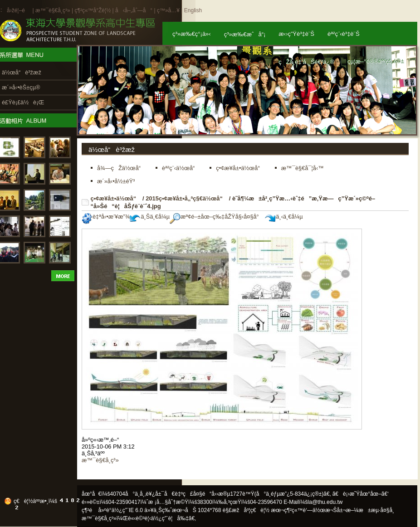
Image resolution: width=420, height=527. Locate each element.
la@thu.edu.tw (325, 502)
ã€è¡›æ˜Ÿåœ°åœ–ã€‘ (361, 494)
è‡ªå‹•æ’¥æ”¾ (106, 217)
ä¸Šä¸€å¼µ (150, 217)
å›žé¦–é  (19, 10)
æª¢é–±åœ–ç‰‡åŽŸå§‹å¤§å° (217, 217)
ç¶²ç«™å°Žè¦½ (93, 10)
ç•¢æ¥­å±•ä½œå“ (116, 198)
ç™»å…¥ (168, 10)
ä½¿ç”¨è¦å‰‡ (170, 518)
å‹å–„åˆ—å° (134, 10)
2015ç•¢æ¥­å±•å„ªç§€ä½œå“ (186, 198)
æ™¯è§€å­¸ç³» (54, 10)
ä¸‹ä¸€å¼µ (284, 217)
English (193, 10)
